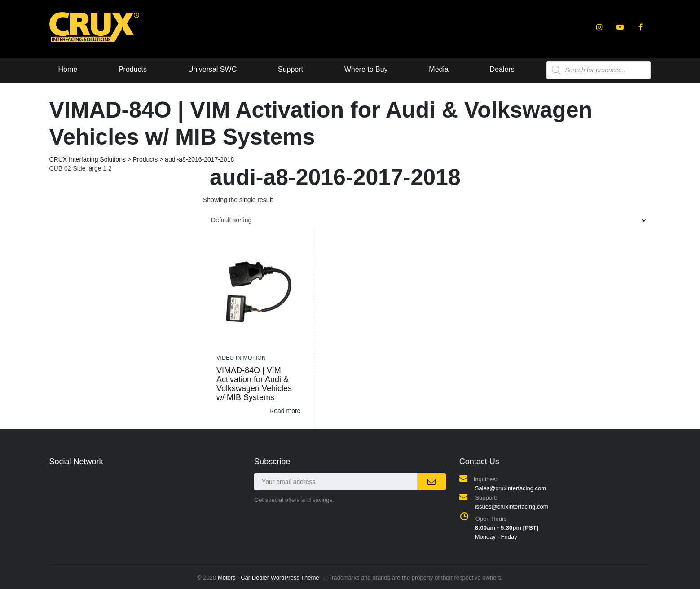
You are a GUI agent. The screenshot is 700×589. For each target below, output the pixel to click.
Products (133, 69)
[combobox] (427, 220)
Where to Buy (366, 69)
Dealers (502, 69)
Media (439, 69)
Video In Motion (241, 358)
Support (291, 69)
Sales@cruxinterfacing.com (511, 488)
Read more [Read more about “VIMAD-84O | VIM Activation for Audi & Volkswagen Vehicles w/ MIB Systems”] (285, 411)
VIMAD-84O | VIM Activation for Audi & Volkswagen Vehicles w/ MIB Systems (254, 384)
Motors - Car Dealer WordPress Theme (269, 578)
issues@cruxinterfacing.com (512, 507)
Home (68, 69)
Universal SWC (212, 69)
